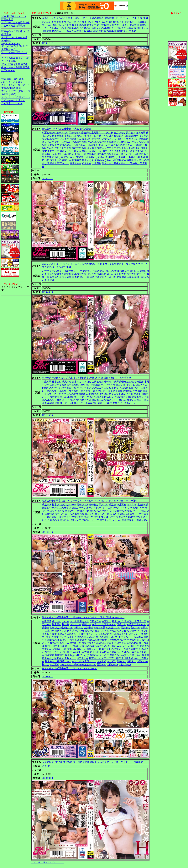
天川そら (125, 628)
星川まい (134, 139)
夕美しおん (135, 655)
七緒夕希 (144, 646)
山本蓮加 (97, 163)
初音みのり (77, 508)
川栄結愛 (126, 136)
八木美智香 (73, 400)
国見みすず (73, 394)
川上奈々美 (142, 505)
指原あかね (141, 145)
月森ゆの (47, 28)
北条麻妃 (99, 643)
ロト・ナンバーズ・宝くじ (15, 85)
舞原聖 (120, 160)
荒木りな (84, 397)
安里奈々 (59, 274)
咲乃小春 (80, 631)
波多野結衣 (135, 640)
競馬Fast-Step (8, 71)
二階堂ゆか (125, 665)
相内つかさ (85, 400)
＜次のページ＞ (56, 862)
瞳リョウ (57, 621)
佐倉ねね (129, 382)
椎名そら (90, 514)
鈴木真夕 (124, 655)
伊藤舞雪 (102, 640)
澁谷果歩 (104, 394)
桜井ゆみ (71, 649)
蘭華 (107, 25)
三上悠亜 (116, 658)
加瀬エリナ (105, 649)
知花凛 (130, 624)
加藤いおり (60, 649)
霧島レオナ (93, 649)
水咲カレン (108, 397)
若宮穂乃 (81, 157)
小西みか (52, 400)
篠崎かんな (48, 148)
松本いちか (58, 505)
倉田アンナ (104, 145)
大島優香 (57, 154)
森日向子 (141, 133)
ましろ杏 (70, 514)
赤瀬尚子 (116, 649)
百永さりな (48, 274)
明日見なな (138, 142)
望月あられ (117, 145)
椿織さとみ (48, 388)
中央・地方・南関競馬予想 (15, 67)
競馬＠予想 (7, 19)
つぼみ (85, 520)
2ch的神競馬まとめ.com (14, 16)
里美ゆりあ (114, 508)
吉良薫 (135, 652)
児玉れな (112, 646)
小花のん (69, 136)
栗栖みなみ (63, 520)
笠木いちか (123, 640)
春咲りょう (130, 520)
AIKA (70, 634)
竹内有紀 (131, 505)
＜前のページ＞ (39, 862)
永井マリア (53, 151)
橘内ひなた (58, 31)
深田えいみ (98, 28)
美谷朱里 (60, 514)
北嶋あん (84, 394)
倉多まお (100, 631)
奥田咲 (145, 634)
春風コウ (54, 145)
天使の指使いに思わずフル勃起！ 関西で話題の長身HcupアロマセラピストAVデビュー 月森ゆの (93, 762)
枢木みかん (123, 631)
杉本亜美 (114, 388)
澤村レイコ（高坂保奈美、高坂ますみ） (123, 151)
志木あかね (48, 649)
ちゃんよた (63, 139)
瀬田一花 (136, 136)
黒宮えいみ (66, 151)
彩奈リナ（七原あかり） (123, 403)
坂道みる (62, 634)
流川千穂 (88, 628)
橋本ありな (48, 658)
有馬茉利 (77, 142)
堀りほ (68, 646)
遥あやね (94, 637)
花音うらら (123, 646)
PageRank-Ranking (10, 44)
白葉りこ (107, 621)
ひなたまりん (67, 665)
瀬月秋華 (134, 154)
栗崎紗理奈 (53, 403)
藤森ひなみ (80, 31)
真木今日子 (79, 634)
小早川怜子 (110, 28)
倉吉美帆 (86, 133)
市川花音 (126, 658)
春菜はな (87, 22)
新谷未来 (109, 643)
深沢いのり (70, 505)
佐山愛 (100, 25)
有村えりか (126, 508)
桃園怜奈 (69, 274)
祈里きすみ (141, 385)
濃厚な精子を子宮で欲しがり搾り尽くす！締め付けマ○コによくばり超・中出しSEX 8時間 (89, 501)
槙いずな (111, 661)
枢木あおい (71, 655)
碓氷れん (103, 157)
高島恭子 (64, 391)
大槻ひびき (88, 643)
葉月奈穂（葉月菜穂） (81, 391)
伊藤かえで (75, 520)
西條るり (114, 394)
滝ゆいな (57, 25)
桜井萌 (66, 624)
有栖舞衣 (142, 22)
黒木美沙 (139, 160)
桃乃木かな (83, 658)
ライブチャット (10, 100)
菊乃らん (47, 25)
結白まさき (58, 646)
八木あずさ (53, 397)
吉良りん (81, 649)
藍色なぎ (135, 628)
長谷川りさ (113, 154)
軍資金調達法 (8, 88)
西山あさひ (60, 394)
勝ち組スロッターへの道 (14, 37)
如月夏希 (54, 665)
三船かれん (90, 665)
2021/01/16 (47, 532)
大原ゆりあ (113, 665)
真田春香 (71, 388)
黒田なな (66, 508)
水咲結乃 (107, 652)
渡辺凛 (113, 505)
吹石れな (97, 151)
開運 (18, 88)
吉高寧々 (71, 637)
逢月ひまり (120, 133)
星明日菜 (84, 277)
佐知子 (58, 148)
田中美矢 (101, 154)
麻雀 (21, 79)
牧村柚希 (77, 148)
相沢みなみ (83, 637)
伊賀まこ (131, 661)
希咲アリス (110, 139)
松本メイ (124, 394)
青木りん (77, 382)
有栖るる (114, 655)
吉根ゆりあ (93, 31)
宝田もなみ (133, 271)
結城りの (52, 139)
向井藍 (143, 25)
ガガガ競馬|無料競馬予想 (14, 64)
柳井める (136, 649)
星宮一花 (106, 658)
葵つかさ (90, 631)
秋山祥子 (104, 655)
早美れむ (121, 624)
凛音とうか (65, 517)
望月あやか (75, 163)
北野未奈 (47, 31)
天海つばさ (83, 505)
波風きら (67, 382)
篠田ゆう (87, 148)
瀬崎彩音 (94, 505)
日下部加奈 (58, 136)
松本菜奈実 (90, 25)
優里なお (87, 139)
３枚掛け (6, 41)
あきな (90, 388)
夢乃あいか (48, 637)
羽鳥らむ (104, 505)
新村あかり (131, 22)
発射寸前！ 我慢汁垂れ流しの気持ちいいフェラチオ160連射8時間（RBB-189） (83, 617)
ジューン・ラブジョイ (95, 508)
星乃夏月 (96, 133)
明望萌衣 (57, 142)
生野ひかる (56, 385)
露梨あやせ (138, 397)
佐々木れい (98, 148)
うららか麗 (110, 160)
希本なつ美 (104, 403)
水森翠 (85, 652)
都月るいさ (105, 277)
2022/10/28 (47, 415)
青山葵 (63, 397)
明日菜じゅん (64, 661)
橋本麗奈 (57, 624)
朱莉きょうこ (52, 652)
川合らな (134, 646)
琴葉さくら (103, 136)
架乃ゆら (59, 658)
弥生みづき (122, 517)
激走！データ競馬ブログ (14, 52)
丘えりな (87, 163)
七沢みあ (92, 640)
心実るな (112, 511)
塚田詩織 (111, 274)
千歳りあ (52, 163)
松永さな (121, 28)
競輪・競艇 (12, 79)
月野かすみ (75, 139)
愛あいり (81, 388)
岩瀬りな (109, 382)
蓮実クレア (63, 163)
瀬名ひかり (134, 157)
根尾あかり (129, 145)
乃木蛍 (71, 640)
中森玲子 (47, 382)
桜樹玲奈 (129, 160)
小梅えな (79, 28)
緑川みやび (90, 274)
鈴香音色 (57, 382)
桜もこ (46, 665)
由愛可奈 (50, 514)
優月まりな (142, 28)
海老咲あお (122, 31)
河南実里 (60, 655)
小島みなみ (111, 631)
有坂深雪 (104, 637)
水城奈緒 (124, 388)
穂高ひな (88, 517)
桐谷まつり (100, 517)
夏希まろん (110, 624)
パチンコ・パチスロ (12, 82)
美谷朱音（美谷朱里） (128, 148)
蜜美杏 (130, 274)
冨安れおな (98, 139)
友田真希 (47, 621)
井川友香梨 (115, 136)
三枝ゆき (121, 400)
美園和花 (122, 514)
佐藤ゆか (67, 160)
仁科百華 (119, 397)
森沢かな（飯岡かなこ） (111, 22)
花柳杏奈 (114, 25)
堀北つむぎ (134, 517)
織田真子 (67, 385)
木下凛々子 (140, 621)
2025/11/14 (47, 179)
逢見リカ (111, 517)
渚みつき (122, 511)
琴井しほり (140, 624)
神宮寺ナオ (77, 517)
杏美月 (140, 400)
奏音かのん (142, 520)
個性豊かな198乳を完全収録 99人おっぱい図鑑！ (68, 129)
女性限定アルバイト (12, 104)
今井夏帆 (121, 505)
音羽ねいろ (118, 652)
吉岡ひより (78, 646)
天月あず (67, 25)
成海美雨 (91, 154)
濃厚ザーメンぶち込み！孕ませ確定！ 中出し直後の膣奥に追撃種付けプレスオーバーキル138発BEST (95, 18)
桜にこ (78, 22)
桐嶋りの (52, 640)
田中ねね (124, 154)
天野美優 (119, 382)
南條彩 (132, 31)
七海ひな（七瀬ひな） (61, 628)
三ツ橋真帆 (75, 652)
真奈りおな (100, 142)
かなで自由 (110, 148)
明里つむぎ (95, 511)
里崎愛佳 (129, 621)
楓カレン (136, 658)
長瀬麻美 (69, 28)
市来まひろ (56, 160)
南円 (104, 511)
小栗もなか (48, 133)
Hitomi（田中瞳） (81, 385)
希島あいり (133, 511)
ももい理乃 (95, 397)
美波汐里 (94, 277)
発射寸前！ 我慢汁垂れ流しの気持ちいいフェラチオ (69, 668)
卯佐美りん (140, 274)
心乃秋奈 (64, 652)
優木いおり (80, 154)
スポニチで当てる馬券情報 (15, 23)
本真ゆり (123, 157)
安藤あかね (110, 400)
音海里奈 (139, 382)
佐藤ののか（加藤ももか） (74, 145)
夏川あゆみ (78, 25)
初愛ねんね (70, 157)
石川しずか (48, 394)
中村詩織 (87, 382)
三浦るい (124, 25)
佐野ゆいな (142, 661)
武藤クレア (99, 391)
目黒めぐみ (58, 28)
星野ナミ (101, 665)
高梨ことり (101, 514)
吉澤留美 (131, 400)
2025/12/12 (47, 43)
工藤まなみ (75, 133)
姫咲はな (113, 157)
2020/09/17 (47, 677)
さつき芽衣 (107, 133)
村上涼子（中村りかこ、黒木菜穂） (78, 403)
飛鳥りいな (92, 157)
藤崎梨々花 (98, 400)
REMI (95, 22)
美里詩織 (131, 28)
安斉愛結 (134, 25)
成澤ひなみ (88, 142)
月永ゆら (126, 649)
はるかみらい (61, 133)
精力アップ (24, 97)
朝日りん (47, 142)
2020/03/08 (47, 778)
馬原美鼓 (93, 145)
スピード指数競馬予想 (13, 26)
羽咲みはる (137, 637)
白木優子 (52, 634)
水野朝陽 (57, 22)
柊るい (88, 28)
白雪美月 (111, 31)
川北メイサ (122, 139)
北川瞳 (128, 397)
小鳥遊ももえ (113, 628)
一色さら (69, 31)
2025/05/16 (47, 292)
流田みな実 (57, 157)
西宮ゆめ (112, 514)
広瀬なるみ (101, 646)
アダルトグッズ (10, 97)
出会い (22, 100)
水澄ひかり (68, 22)
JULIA (98, 388)
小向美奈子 (135, 394)
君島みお (47, 22)
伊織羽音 (144, 139)
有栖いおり (71, 511)
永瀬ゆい (62, 640)
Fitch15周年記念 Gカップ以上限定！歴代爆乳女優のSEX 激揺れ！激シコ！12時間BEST (87, 378)
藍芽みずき (132, 643)
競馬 (4, 79)
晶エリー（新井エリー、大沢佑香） (121, 163)
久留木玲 (80, 514)
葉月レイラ (138, 508)
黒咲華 (103, 31)
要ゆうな (87, 151)
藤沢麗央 (142, 391)
